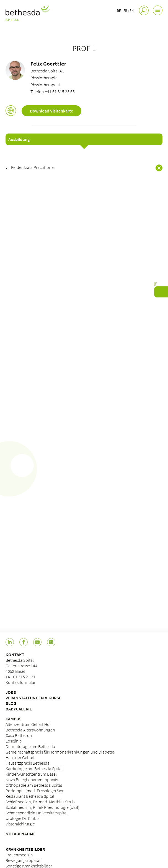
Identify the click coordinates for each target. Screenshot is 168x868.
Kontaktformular (20, 682)
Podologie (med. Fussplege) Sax (34, 791)
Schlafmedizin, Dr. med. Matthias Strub (40, 802)
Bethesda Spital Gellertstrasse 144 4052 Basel (21, 666)
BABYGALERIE (19, 709)
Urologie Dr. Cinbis (22, 818)
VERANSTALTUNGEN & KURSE (33, 698)
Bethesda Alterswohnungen (30, 730)
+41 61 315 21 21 (20, 677)
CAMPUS (14, 719)
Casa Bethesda (19, 735)
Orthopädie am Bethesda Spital (34, 785)
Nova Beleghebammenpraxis (32, 780)
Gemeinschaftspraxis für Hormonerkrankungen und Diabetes (60, 752)
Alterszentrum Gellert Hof (28, 724)
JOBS (11, 692)
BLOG (11, 703)
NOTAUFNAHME (21, 834)
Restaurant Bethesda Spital (30, 796)
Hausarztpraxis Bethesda (28, 763)
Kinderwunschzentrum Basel (31, 774)
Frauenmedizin (19, 855)
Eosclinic (14, 741)
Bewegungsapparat (23, 860)
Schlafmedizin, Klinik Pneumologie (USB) (42, 807)
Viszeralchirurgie (20, 824)
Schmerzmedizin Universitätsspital (37, 813)
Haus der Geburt (20, 757)
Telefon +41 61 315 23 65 (53, 91)
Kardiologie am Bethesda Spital (34, 768)
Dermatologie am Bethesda (30, 746)
